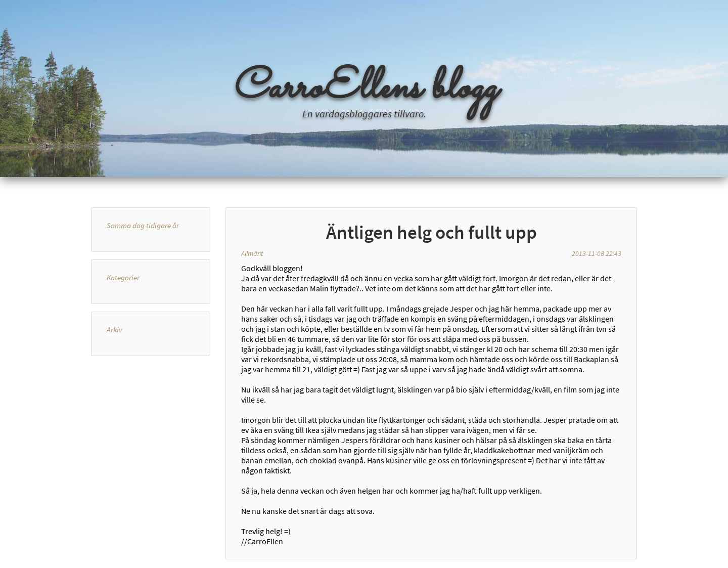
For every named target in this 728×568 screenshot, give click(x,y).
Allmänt (252, 253)
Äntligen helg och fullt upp (431, 232)
